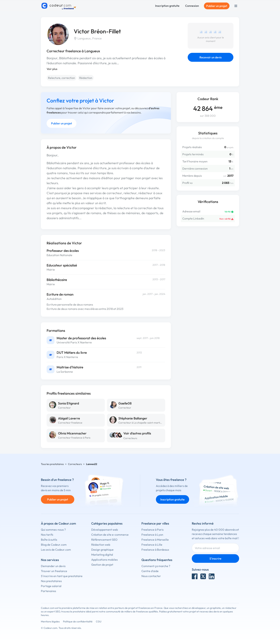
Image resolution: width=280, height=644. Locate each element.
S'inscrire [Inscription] (215, 559)
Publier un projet (217, 6)
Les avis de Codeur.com (56, 550)
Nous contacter (151, 576)
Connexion (192, 6)
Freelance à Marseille (155, 540)
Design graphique (102, 550)
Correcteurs (130, 438)
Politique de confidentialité (78, 622)
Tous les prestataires (52, 464)
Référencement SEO (104, 540)
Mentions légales (50, 622)
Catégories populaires (107, 523)
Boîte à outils (49, 540)
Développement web (105, 530)
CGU (99, 622)
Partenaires (48, 591)
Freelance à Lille (152, 545)
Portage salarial (51, 586)
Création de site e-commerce (110, 535)
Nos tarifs (47, 535)
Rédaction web (101, 545)
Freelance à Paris (152, 530)
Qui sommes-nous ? (53, 530)
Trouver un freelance (54, 571)
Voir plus (52, 69)
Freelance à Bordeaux (155, 550)
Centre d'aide (150, 571)
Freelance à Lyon (152, 535)
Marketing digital (102, 555)
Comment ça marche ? (156, 566)
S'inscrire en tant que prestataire (62, 576)
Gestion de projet (102, 565)
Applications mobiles (104, 560)
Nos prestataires (51, 581)
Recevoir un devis (211, 57)
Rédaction (86, 78)
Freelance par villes (155, 523)
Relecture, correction (62, 78)
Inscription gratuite (167, 6)
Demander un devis (53, 566)
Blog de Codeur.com (54, 545)
